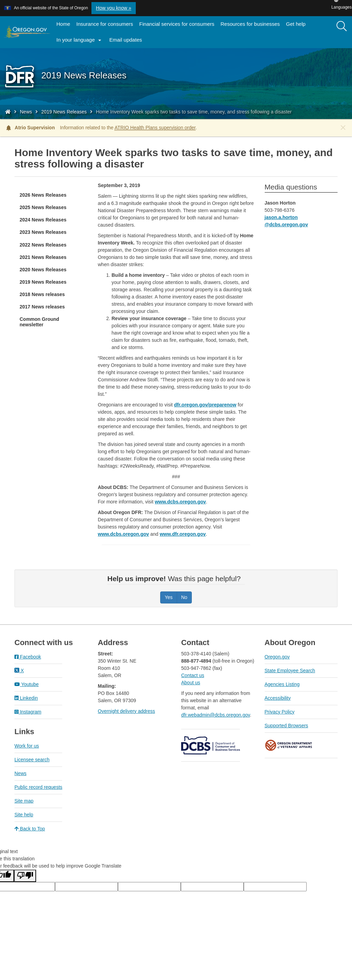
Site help (24, 815)
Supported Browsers (287, 726)
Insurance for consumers (105, 24)
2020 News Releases (43, 270)
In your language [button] (80, 40)
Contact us (193, 675)
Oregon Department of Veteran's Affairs (289, 745)
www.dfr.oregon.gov (183, 534)
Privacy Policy (280, 712)
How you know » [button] (114, 8)
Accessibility (278, 698)
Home (63, 24)
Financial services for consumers (177, 24)
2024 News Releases (43, 220)
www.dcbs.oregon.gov (180, 502)
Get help (296, 24)
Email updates (127, 42)
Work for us (27, 746)
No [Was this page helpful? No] (184, 597)
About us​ (191, 683)
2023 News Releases (43, 232)
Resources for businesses (250, 24)
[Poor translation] (25, 876)
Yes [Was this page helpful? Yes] (169, 597)
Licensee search (32, 760)
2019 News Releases (64, 112)
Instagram (28, 712)
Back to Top (30, 829)
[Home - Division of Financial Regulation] (8, 112)
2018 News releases (42, 294)
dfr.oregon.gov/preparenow (205, 405)
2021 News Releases (43, 257)
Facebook (28, 657)
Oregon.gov (277, 657)
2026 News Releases (43, 195)
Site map (24, 801)
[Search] (342, 26)
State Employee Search (290, 671)
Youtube (27, 684)
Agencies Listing (282, 684)
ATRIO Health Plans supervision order (155, 128)
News (26, 112)
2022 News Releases (43, 245)
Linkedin (26, 698)
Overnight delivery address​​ (127, 711)
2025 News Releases (43, 207)
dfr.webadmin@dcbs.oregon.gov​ (216, 715)
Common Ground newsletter (39, 322)
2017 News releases (42, 307)
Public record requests (38, 787)
